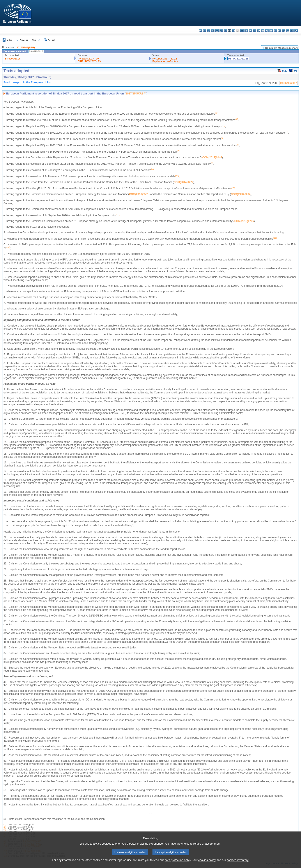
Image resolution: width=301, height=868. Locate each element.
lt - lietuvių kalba (254, 31)
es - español (205, 31)
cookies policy (207, 865)
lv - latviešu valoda (250, 31)
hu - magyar (259, 31)
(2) (5, 827)
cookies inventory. (238, 865)
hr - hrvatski (242, 31)
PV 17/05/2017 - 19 (88, 59)
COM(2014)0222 (183, 182)
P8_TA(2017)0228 (238, 59)
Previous (24, 40)
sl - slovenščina (288, 31)
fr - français (234, 31)
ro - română (279, 31)
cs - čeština (209, 31)
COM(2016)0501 (139, 194)
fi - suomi (292, 31)
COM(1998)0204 (241, 194)
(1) (5, 825)
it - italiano (246, 31)
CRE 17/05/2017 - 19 (89, 61)
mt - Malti (263, 31)
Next (34, 40)
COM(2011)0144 (212, 157)
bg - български (200, 31)
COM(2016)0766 (244, 221)
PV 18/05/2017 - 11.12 (165, 59)
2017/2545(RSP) (26, 47)
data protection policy (178, 865)
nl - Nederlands (267, 31)
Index (9, 40)
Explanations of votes (165, 61)
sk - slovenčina (284, 31)
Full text (51, 40)
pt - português (275, 31)
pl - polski (271, 31)
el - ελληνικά (225, 31)
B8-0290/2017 (12, 59)
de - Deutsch (217, 31)
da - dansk (213, 31)
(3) (5, 829)
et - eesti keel (221, 31)
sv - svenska (296, 31)
